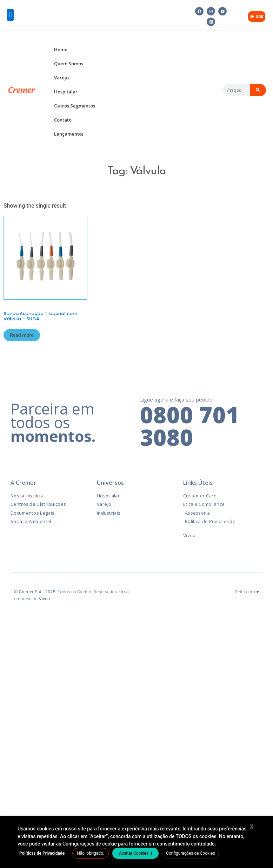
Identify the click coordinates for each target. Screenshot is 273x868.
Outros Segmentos (74, 106)
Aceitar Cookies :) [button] (135, 853)
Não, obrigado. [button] (91, 853)
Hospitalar (66, 92)
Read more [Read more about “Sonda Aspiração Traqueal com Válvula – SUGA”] (22, 335)
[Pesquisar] (258, 90)
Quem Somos (68, 64)
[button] (10, 15)
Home (61, 50)
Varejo (61, 78)
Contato (63, 120)
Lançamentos (69, 134)
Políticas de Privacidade (42, 853)
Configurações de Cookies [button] (190, 853)
